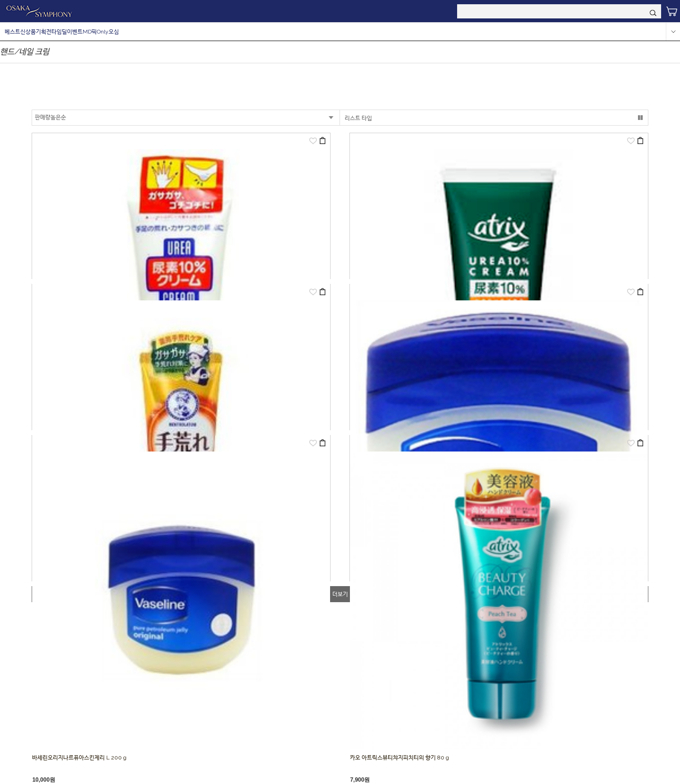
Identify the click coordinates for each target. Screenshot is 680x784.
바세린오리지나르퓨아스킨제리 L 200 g (79, 758)
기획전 (44, 32)
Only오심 (108, 32)
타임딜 (59, 32)
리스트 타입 (358, 118)
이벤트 (75, 32)
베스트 (13, 32)
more (673, 32)
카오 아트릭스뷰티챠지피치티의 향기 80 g (399, 758)
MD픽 (90, 32)
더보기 (340, 594)
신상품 (28, 32)
